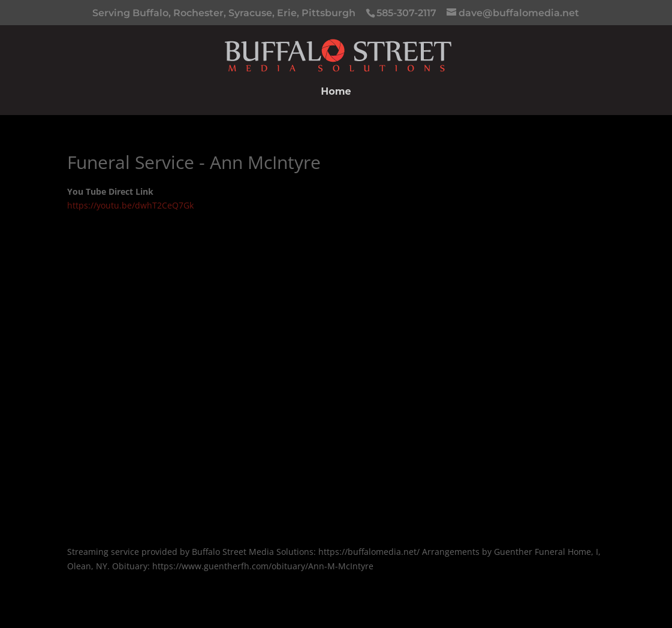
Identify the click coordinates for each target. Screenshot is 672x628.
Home (336, 92)
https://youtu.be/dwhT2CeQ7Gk (130, 205)
